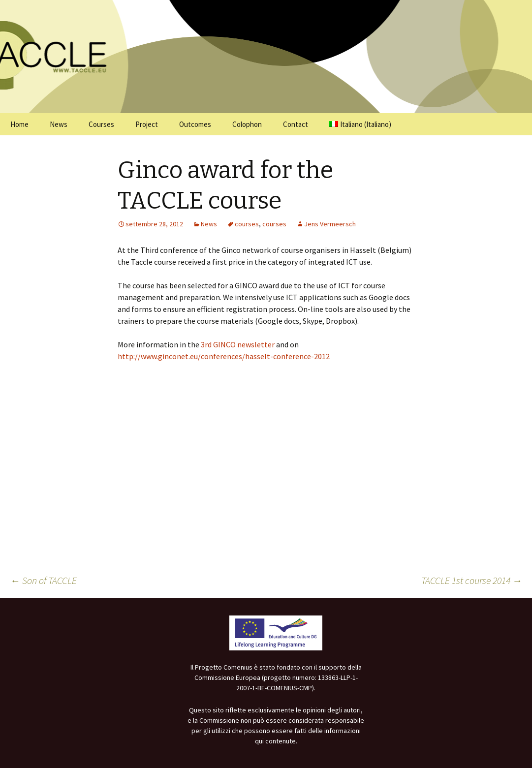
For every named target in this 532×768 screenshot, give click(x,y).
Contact (296, 124)
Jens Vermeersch (330, 224)
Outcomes (195, 124)
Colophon (247, 124)
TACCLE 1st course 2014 (472, 580)
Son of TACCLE (44, 580)
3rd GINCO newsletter (238, 344)
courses (247, 224)
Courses (101, 124)
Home (19, 124)
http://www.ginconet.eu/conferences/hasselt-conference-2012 (224, 356)
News (59, 124)
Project (147, 124)
